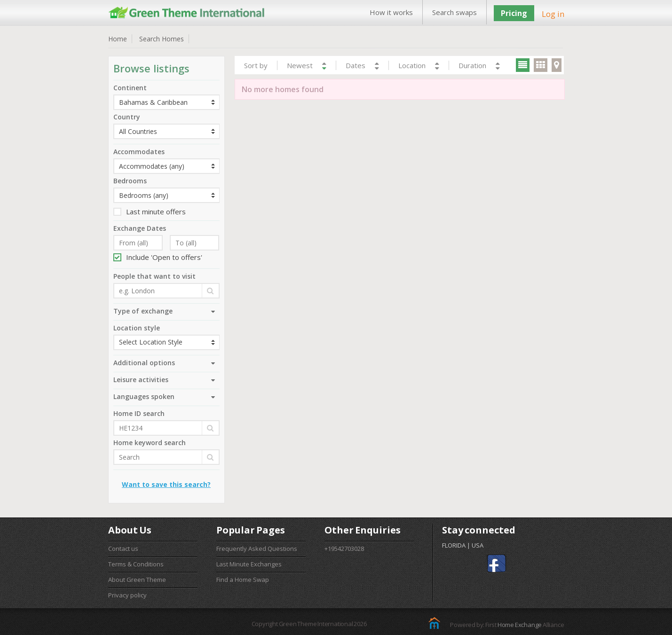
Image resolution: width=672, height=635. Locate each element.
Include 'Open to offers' (158, 257)
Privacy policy (127, 595)
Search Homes (162, 39)
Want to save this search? (166, 484)
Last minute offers (150, 212)
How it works (391, 12)
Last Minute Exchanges (249, 564)
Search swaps (455, 12)
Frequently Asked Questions (257, 549)
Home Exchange (520, 625)
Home (118, 39)
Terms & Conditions (136, 564)
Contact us (123, 549)
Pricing (514, 13)
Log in (553, 14)
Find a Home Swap (243, 580)
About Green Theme (137, 580)
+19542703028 (344, 549)
